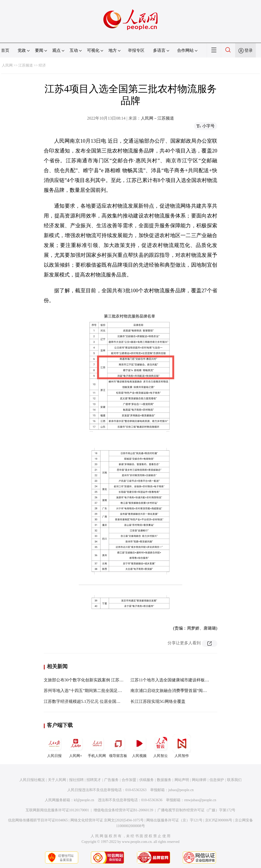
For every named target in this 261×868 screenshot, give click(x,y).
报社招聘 (76, 780)
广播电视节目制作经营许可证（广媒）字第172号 (196, 810)
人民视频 (139, 746)
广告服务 (111, 780)
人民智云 (161, 746)
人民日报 (54, 746)
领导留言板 (118, 746)
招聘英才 (94, 780)
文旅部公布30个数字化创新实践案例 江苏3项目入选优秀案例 (99, 680)
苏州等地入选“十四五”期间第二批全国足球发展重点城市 (95, 691)
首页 (5, 50)
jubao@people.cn (181, 790)
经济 (42, 65)
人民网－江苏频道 (157, 118)
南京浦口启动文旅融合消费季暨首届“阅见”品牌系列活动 (182, 691)
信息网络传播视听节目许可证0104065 (38, 820)
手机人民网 (97, 746)
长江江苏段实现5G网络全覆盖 (158, 701)
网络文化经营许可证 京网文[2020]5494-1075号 (107, 820)
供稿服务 (147, 780)
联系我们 (234, 780)
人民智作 (182, 746)
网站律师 (199, 780)
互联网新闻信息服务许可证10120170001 (57, 810)
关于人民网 (57, 780)
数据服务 (164, 780)
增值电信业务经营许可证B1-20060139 (123, 810)
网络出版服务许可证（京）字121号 (174, 820)
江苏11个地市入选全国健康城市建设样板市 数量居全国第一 (185, 680)
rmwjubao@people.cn (200, 800)
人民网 (7, 65)
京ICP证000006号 (219, 820)
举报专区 (136, 50)
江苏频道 (26, 65)
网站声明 (182, 780)
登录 (249, 50)
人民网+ (76, 746)
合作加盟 (129, 780)
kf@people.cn (84, 800)
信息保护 (217, 780)
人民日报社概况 (32, 780)
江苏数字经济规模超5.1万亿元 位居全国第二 (84, 701)
